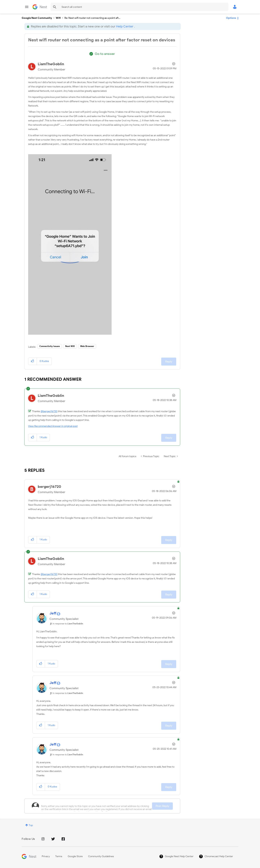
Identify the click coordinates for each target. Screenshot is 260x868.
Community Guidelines (101, 856)
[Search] (139, 7)
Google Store (75, 856)
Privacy (46, 856)
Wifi (58, 18)
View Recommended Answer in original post (53, 426)
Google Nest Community (40, 7)
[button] (70, 244)
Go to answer (105, 54)
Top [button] (31, 825)
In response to (68, 624)
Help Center (125, 26)
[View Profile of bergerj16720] (49, 487)
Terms (59, 856)
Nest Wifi (70, 346)
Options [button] (231, 18)
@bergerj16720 (49, 411)
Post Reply (162, 806)
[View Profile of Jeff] (53, 613)
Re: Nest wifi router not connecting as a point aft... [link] (92, 18)
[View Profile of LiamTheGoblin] (51, 64)
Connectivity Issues (50, 346)
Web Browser (87, 346)
